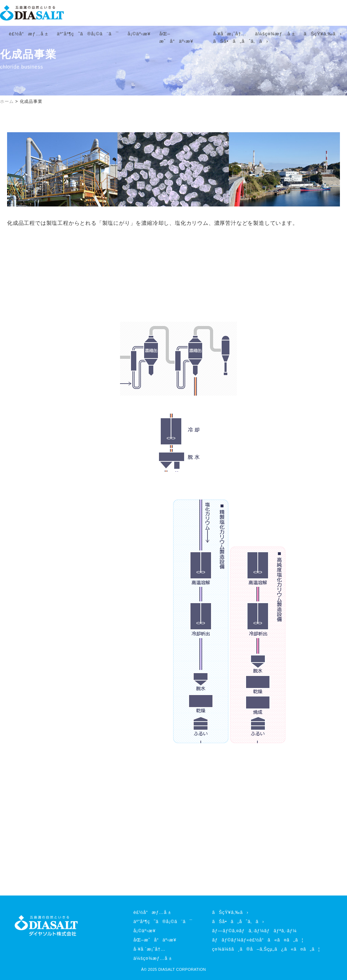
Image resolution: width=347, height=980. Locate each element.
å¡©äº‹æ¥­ (139, 34)
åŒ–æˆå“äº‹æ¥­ (155, 940)
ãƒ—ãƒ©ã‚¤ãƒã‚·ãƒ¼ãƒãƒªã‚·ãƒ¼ (254, 931)
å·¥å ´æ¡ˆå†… (230, 34)
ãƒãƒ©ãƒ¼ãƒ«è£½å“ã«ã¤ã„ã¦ (258, 940)
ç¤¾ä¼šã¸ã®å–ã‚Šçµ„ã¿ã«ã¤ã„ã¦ (266, 949)
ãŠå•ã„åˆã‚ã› (241, 41)
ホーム (7, 101)
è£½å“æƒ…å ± (29, 34)
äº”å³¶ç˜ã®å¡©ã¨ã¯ (88, 34)
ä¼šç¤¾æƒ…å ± (275, 34)
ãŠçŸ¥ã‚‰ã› (323, 34)
